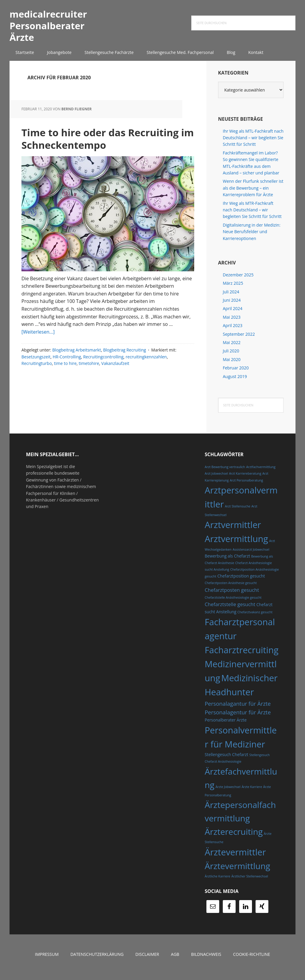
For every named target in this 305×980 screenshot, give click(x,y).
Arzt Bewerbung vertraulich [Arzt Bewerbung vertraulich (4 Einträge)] (225, 473)
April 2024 (233, 314)
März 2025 (233, 289)
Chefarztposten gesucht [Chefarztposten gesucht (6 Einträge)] (232, 595)
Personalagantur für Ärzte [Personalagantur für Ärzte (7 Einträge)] (238, 709)
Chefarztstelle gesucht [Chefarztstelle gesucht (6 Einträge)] (230, 610)
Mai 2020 (232, 365)
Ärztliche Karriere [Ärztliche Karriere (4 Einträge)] (217, 882)
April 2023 (233, 331)
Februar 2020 (236, 373)
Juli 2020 (231, 356)
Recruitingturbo (37, 381)
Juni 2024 (232, 306)
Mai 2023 (232, 323)
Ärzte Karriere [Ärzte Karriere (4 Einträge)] (252, 792)
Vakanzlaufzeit (115, 381)
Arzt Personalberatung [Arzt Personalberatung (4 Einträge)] (246, 486)
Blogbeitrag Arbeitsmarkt (77, 368)
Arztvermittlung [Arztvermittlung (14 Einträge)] (236, 544)
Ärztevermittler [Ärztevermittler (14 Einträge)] (235, 858)
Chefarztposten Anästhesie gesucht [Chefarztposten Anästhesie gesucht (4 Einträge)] (231, 589)
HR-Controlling (67, 375)
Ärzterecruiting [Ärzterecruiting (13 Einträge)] (234, 837)
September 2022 (239, 339)
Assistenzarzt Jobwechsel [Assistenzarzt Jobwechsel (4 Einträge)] (251, 555)
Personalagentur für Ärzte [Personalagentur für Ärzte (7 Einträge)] (238, 718)
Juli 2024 (231, 297)
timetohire (89, 381)
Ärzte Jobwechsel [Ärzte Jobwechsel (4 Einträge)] (228, 792)
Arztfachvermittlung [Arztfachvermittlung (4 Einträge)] (261, 473)
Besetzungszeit (36, 375)
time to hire (65, 381)
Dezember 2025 (238, 280)
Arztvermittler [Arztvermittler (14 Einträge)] (233, 530)
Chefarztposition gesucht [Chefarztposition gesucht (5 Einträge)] (241, 582)
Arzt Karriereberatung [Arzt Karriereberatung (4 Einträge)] (245, 479)
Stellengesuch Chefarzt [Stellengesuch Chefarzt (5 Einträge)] (226, 760)
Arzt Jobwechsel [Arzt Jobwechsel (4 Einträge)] (216, 479)
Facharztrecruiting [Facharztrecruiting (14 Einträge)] (242, 656)
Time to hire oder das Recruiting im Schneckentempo (88, 149)
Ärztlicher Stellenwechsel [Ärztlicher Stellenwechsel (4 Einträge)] (250, 882)
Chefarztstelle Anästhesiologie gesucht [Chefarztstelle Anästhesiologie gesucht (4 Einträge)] (233, 603)
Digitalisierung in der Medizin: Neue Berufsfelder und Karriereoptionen (252, 237)
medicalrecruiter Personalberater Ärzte (48, 28)
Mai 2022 (232, 348)
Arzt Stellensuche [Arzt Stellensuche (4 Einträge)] (238, 512)
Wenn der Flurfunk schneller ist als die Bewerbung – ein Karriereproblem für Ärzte (253, 193)
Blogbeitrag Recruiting (125, 368)
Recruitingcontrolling (103, 375)
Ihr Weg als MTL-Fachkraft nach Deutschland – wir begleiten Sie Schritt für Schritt (253, 143)
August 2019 (235, 382)
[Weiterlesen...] (38, 350)
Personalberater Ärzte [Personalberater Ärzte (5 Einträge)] (226, 725)
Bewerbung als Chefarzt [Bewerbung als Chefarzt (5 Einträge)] (227, 561)
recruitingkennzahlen (146, 375)
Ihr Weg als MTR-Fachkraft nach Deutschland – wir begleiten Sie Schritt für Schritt (252, 215)
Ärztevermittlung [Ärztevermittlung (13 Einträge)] (237, 871)
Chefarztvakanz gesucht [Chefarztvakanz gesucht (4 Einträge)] (255, 617)
